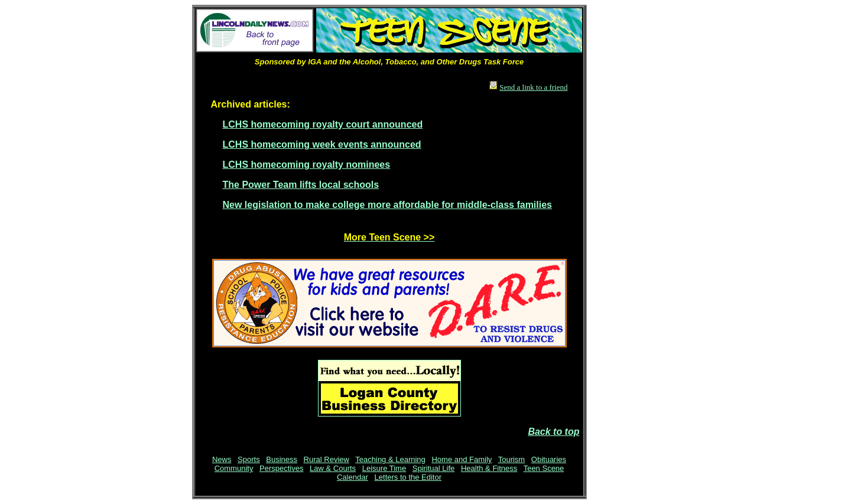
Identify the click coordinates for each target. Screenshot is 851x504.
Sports (249, 459)
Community (234, 468)
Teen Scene (544, 468)
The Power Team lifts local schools (301, 185)
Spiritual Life (434, 468)
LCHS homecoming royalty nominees (307, 165)
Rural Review (327, 459)
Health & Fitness (489, 468)
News (222, 459)
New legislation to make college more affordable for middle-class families (388, 205)
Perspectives (281, 468)
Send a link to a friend (533, 87)
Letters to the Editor (408, 477)
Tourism (512, 459)
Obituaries (549, 459)
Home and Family (462, 459)
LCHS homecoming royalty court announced (323, 124)
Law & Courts (333, 468)
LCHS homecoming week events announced (322, 144)
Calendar (353, 477)
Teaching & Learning (390, 459)
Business (282, 459)
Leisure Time (384, 468)
